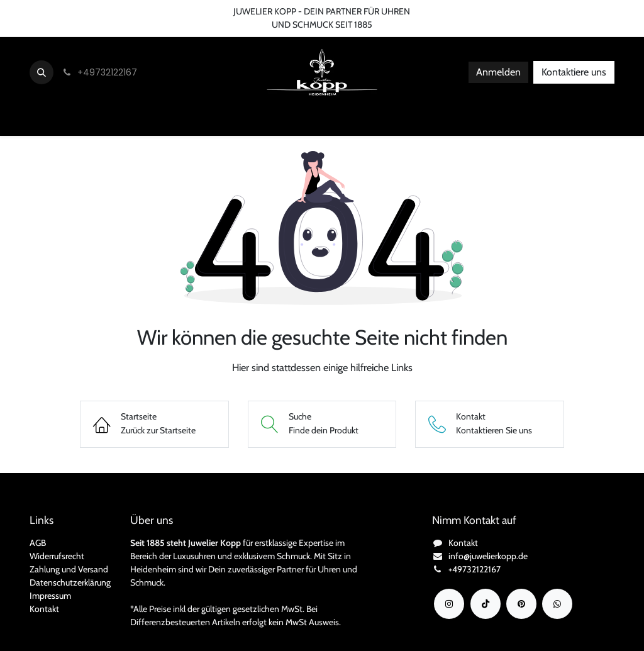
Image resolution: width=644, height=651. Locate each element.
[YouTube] (521, 604)
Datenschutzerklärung (70, 582)
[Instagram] (449, 604)
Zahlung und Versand (69, 569)
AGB (38, 543)
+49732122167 (475, 569)
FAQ (197, 11)
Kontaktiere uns (574, 72)
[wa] (557, 604)
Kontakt (44, 609)
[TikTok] (486, 604)
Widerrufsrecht (57, 556)
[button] (42, 72)
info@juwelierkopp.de (488, 556)
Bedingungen (149, 11)
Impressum (50, 596)
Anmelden (498, 72)
